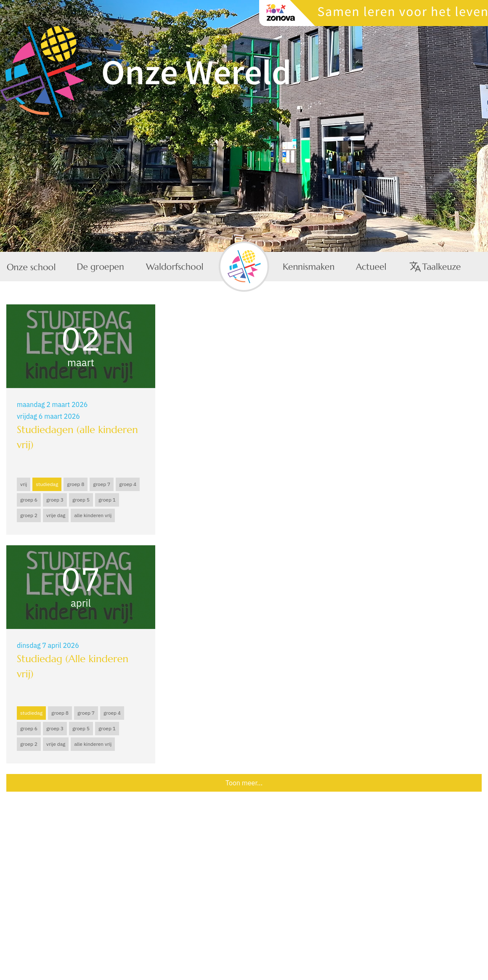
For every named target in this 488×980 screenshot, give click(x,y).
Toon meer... (244, 783)
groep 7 (102, 484)
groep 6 (29, 500)
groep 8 (76, 484)
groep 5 (81, 500)
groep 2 (29, 515)
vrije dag (56, 515)
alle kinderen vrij (93, 515)
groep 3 (55, 500)
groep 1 (107, 500)
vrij (24, 484)
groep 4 (128, 484)
